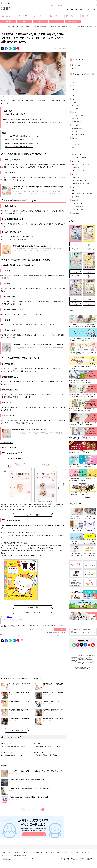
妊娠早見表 (7, 16)
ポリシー (26, 853)
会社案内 (90, 859)
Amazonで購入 (33, 607)
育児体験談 (75, 138)
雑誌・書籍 (8, 22)
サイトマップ (50, 853)
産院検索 (74, 174)
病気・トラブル (76, 106)
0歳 (31, 635)
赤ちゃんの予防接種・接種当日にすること (19, 140)
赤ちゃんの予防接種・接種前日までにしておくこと (22, 136)
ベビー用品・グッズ (78, 115)
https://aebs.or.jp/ (82, 664)
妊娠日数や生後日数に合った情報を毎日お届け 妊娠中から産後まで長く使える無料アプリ (34, 830)
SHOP (53, 5)
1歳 (35, 635)
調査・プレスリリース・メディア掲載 (68, 853)
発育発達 (74, 112)
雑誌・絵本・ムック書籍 (79, 158)
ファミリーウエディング (79, 135)
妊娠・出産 (74, 10)
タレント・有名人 (77, 145)
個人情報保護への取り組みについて (72, 859)
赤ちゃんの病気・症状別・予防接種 (82, 194)
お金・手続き (23, 16)
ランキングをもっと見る (16, 730)
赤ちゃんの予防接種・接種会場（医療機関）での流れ (23, 143)
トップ (2, 26)
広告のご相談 (86, 853)
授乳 (73, 96)
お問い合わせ (5, 855)
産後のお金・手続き (78, 128)
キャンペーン (57, 22)
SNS (40, 22)
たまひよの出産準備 (78, 210)
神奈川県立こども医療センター (20, 120)
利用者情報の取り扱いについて (22, 855)
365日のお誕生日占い (78, 168)
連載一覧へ (88, 497)
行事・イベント (76, 119)
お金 (73, 187)
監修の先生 (75, 200)
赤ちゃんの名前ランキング (79, 181)
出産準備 (54, 16)
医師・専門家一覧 (37, 853)
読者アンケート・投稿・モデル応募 (82, 164)
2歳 (73, 86)
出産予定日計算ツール (78, 171)
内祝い (61, 5)
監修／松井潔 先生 (7, 443)
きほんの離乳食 (76, 197)
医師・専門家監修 (56, 635)
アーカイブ (48, 635)
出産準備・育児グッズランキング (81, 184)
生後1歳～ (75, 68)
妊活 (93, 10)
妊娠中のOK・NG (77, 177)
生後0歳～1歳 (76, 65)
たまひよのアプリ (77, 203)
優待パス (86, 16)
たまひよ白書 (76, 213)
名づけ (38, 16)
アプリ (24, 22)
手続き (74, 190)
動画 (73, 148)
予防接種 (12, 101)
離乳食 (70, 16)
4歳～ (73, 93)
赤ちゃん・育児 (84, 10)
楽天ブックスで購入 (33, 612)
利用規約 (18, 853)
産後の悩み (75, 109)
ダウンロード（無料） (33, 515)
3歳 (9, 535)
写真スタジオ (73, 22)
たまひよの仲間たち (78, 207)
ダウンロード (34, 834)
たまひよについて (77, 155)
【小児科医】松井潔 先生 (16, 114)
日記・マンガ (76, 141)
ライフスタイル (76, 132)
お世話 (74, 102)
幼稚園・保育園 (76, 122)
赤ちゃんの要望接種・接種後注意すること (19, 147)
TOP (66, 10)
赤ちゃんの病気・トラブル (24, 26)
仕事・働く (75, 125)
